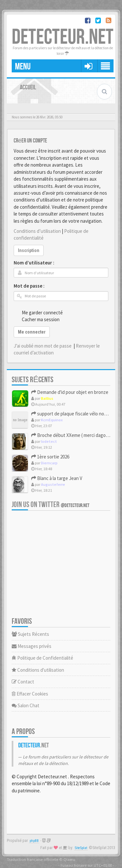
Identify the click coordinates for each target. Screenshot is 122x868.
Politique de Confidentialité (42, 658)
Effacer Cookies (30, 694)
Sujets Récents (30, 634)
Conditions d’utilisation (37, 231)
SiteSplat (81, 848)
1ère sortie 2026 (50, 457)
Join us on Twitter (51, 505)
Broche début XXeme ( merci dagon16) (73, 435)
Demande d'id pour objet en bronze (70, 392)
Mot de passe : (29, 286)
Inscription (29, 250)
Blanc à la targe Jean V (57, 478)
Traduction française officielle (33, 859)
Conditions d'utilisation (38, 670)
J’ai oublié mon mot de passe (43, 346)
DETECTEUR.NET (63, 37)
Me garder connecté (39, 312)
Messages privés (32, 646)
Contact (23, 682)
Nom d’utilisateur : (34, 263)
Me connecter (32, 332)
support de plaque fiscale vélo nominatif (75, 414)
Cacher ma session (37, 319)
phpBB (34, 841)
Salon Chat (26, 705)
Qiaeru (69, 859)
